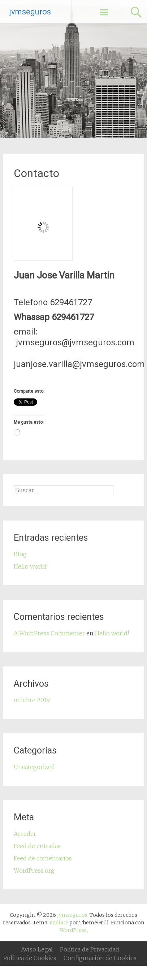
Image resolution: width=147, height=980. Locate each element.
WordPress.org (34, 871)
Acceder (25, 834)
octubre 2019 (32, 700)
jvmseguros (30, 12)
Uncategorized (34, 767)
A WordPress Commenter (49, 633)
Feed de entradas (37, 846)
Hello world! (31, 566)
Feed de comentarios (43, 858)
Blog (20, 554)
